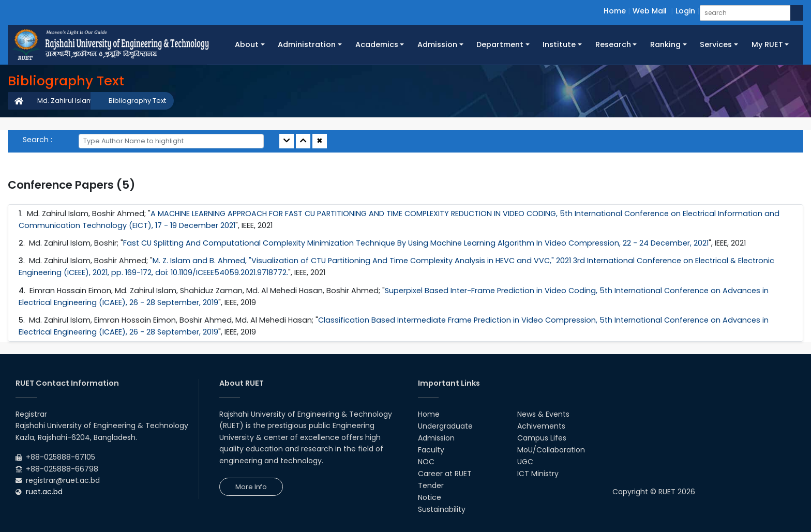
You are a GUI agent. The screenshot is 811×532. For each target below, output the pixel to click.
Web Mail (650, 11)
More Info (251, 487)
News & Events (543, 414)
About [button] (247, 44)
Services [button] (716, 44)
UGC (525, 462)
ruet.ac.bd (44, 492)
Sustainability (442, 509)
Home (615, 11)
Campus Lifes (542, 438)
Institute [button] (559, 44)
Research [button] (613, 44)
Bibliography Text (137, 101)
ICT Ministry (538, 474)
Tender (431, 485)
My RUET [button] (767, 44)
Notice (430, 497)
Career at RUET (445, 474)
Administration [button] (307, 44)
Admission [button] (437, 44)
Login (685, 11)
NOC (426, 462)
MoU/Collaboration (551, 450)
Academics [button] (377, 44)
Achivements (541, 426)
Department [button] (500, 44)
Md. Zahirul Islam (65, 101)
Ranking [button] (665, 44)
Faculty (431, 450)
